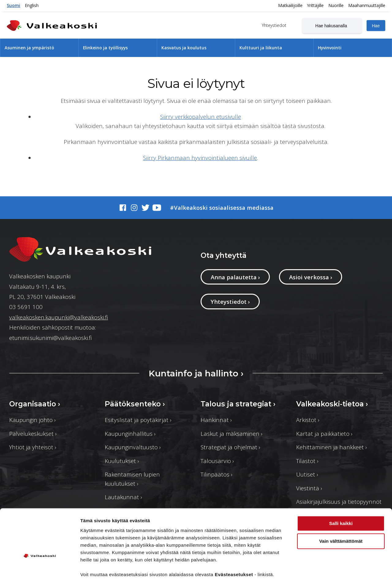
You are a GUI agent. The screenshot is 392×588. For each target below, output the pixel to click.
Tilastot (307, 461)
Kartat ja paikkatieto (324, 433)
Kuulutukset (122, 461)
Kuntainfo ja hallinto (196, 373)
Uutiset (307, 474)
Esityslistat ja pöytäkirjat (138, 420)
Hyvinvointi (330, 48)
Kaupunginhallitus (130, 433)
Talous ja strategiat (238, 404)
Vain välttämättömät (341, 526)
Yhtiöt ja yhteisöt (33, 447)
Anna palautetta (235, 277)
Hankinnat (216, 420)
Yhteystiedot (273, 25)
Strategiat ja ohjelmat (230, 447)
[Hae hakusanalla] (332, 25)
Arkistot (308, 420)
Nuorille (336, 5)
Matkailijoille (290, 5)
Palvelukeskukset (33, 433)
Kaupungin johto (32, 420)
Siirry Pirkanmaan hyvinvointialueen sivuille (200, 158)
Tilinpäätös (217, 474)
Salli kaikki (341, 508)
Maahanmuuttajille (367, 5)
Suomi (13, 5)
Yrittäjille (315, 5)
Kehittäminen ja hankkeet (332, 447)
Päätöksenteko (135, 404)
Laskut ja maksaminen (232, 433)
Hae (376, 26)
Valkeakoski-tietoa (332, 404)
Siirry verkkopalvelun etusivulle (201, 117)
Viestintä (309, 488)
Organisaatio (35, 404)
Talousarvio (217, 461)
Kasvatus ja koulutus (184, 48)
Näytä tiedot (94, 576)
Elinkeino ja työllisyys (105, 48)
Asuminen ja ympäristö (29, 48)
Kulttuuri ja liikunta (261, 48)
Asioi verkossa (311, 277)
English (32, 5)
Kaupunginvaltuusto (133, 447)
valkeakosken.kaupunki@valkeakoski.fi (59, 317)
